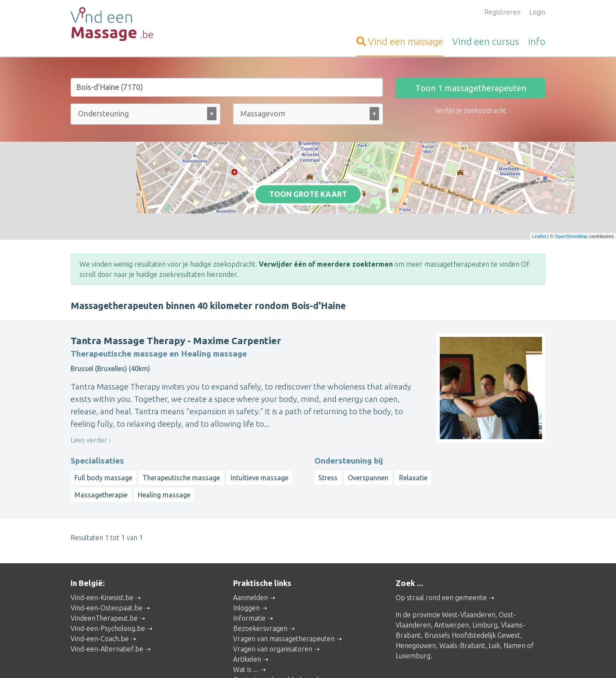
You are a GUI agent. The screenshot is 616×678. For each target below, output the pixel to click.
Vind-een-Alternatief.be (107, 605)
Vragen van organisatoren (273, 605)
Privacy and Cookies (306, 659)
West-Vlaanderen (469, 571)
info (537, 41)
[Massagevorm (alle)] (263, 114)
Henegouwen (416, 602)
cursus (486, 41)
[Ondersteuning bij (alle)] (104, 114)
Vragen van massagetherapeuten (284, 595)
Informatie (249, 574)
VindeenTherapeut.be (104, 574)
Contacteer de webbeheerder (279, 636)
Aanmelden (250, 554)
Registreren (502, 12)
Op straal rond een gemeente (441, 554)
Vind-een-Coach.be (100, 595)
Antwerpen (452, 581)
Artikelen (247, 616)
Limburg (485, 581)
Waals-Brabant (462, 602)
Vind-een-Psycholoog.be (108, 585)
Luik (494, 602)
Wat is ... (246, 626)
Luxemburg (413, 612)
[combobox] (145, 116)
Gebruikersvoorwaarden (404, 659)
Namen (514, 602)
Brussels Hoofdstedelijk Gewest (472, 592)
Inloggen (246, 564)
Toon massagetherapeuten (471, 88)
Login (537, 12)
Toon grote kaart (308, 172)
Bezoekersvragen (260, 585)
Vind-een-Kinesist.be (102, 554)
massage (400, 41)
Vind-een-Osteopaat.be (107, 564)
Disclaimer (352, 659)
